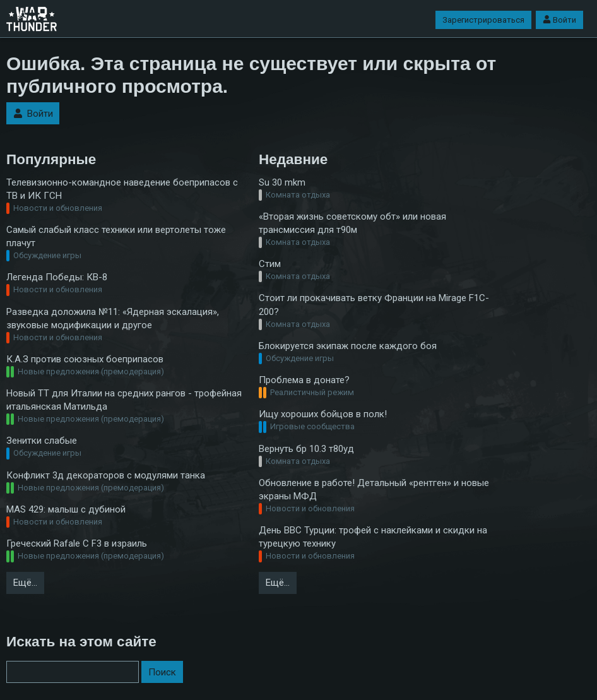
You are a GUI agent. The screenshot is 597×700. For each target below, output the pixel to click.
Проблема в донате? (304, 380)
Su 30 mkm (282, 182)
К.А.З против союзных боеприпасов (85, 359)
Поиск (162, 672)
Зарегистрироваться (483, 20)
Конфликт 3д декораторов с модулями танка (106, 475)
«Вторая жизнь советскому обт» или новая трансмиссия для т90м (352, 223)
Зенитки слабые (42, 441)
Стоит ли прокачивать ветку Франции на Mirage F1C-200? (374, 305)
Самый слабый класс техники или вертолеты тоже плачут (116, 236)
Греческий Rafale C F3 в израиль (77, 543)
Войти (559, 20)
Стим (270, 264)
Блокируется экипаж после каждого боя (348, 346)
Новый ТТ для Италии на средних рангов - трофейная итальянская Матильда (124, 400)
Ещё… (25, 583)
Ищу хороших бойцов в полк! (323, 414)
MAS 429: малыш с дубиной (66, 509)
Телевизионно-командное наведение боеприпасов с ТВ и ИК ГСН (122, 189)
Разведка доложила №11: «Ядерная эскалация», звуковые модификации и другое (113, 318)
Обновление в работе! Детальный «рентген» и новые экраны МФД (374, 489)
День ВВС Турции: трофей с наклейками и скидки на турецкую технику (373, 537)
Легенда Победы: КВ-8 (57, 277)
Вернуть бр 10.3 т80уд (306, 449)
